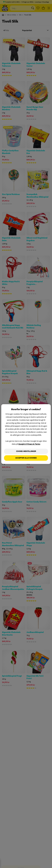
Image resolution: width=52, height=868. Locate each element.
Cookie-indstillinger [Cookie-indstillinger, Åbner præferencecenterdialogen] (26, 451)
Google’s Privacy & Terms (29, 444)
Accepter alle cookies (26, 458)
